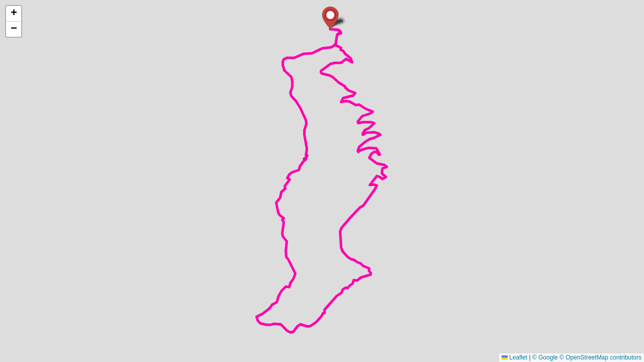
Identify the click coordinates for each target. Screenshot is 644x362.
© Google (545, 357)
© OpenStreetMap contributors (600, 357)
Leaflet (514, 357)
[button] (330, 18)
